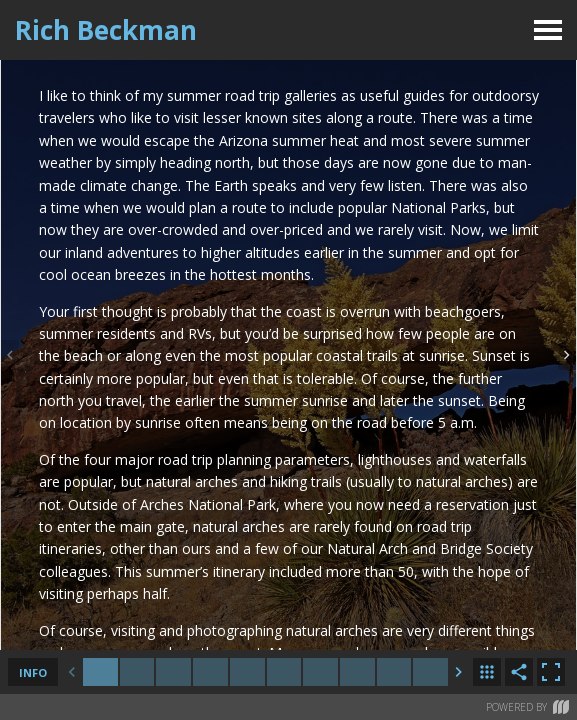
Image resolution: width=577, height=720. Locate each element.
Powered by (527, 707)
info (33, 672)
